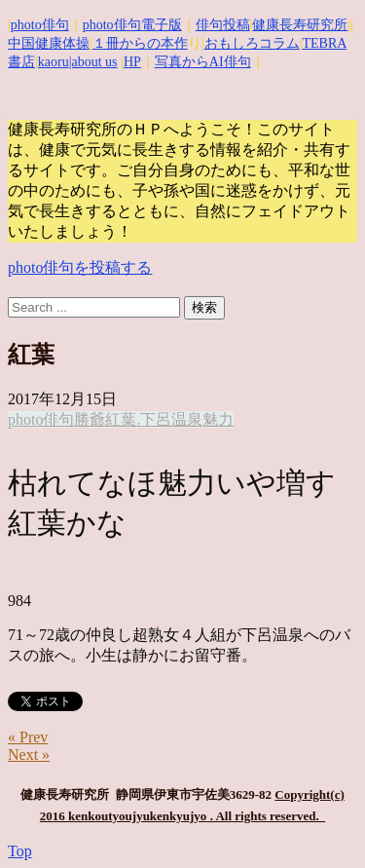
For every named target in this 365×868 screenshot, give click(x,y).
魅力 (218, 419)
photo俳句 (40, 25)
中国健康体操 (49, 43)
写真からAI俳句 (203, 62)
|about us (93, 62)
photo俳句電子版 (132, 25)
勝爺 (90, 419)
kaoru (54, 62)
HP (132, 62)
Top (20, 851)
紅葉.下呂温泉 (154, 419)
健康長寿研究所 (300, 25)
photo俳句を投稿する (80, 267)
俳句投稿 (223, 25)
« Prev (28, 737)
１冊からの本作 (140, 43)
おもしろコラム (252, 43)
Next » (29, 755)
